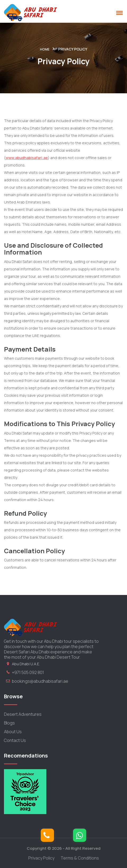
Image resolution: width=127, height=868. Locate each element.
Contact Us (15, 740)
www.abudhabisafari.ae (27, 158)
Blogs (9, 723)
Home (45, 49)
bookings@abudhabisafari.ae (40, 681)
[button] (119, 13)
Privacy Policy (41, 858)
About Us (13, 732)
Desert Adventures (23, 714)
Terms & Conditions (80, 858)
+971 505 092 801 (28, 672)
